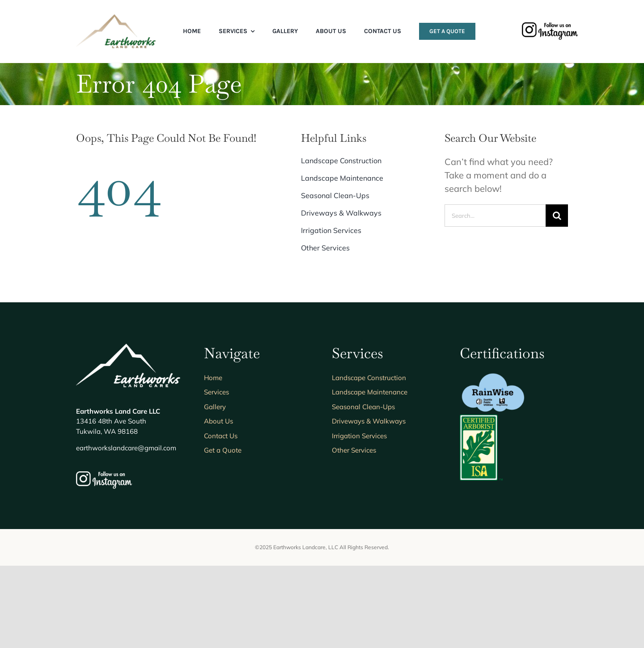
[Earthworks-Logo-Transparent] (117, 18)
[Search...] (495, 216)
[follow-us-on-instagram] (550, 27)
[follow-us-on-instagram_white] (104, 558)
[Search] (557, 216)
